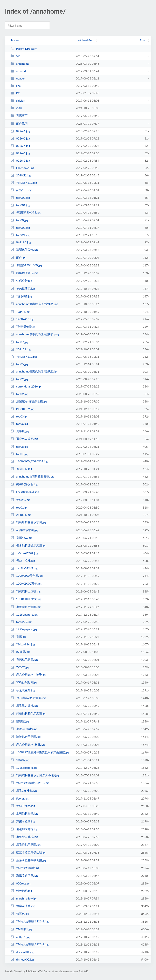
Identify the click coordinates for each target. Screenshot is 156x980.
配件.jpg (18, 257)
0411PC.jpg (21, 242)
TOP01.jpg (20, 312)
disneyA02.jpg (22, 959)
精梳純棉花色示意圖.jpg (28, 713)
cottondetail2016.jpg (26, 386)
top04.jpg (19, 454)
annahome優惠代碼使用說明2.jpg (34, 371)
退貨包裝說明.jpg (24, 439)
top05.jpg (19, 364)
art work (19, 71)
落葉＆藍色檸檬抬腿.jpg (28, 852)
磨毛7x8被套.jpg (24, 791)
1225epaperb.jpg (24, 615)
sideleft (18, 100)
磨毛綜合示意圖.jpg (25, 607)
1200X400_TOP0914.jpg (29, 461)
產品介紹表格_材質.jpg (28, 744)
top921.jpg (20, 235)
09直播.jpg (20, 652)
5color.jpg (19, 798)
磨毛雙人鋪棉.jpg (24, 837)
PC (15, 93)
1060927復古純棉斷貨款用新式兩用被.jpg (40, 752)
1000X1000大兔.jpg (26, 599)
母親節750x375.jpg (25, 212)
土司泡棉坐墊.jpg (24, 813)
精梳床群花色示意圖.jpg (28, 522)
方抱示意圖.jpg (23, 821)
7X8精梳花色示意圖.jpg (28, 698)
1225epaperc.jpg (24, 629)
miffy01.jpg (20, 937)
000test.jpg (20, 883)
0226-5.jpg (20, 153)
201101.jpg (21, 349)
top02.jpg (19, 394)
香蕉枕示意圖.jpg (24, 660)
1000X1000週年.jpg (26, 583)
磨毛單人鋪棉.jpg (24, 706)
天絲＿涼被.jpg (23, 561)
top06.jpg (19, 424)
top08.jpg (19, 447)
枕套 (16, 108)
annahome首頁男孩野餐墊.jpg (32, 476)
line (16, 86)
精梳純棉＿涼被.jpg (25, 591)
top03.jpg (19, 416)
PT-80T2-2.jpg (22, 409)
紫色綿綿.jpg (21, 891)
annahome (20, 64)
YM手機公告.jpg (23, 326)
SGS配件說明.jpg (24, 682)
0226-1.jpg (20, 131)
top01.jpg (19, 507)
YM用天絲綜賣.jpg (25, 868)
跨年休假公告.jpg (24, 273)
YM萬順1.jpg (21, 929)
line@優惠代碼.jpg (25, 492)
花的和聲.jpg (21, 296)
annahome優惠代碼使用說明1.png (35, 334)
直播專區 (19, 115)
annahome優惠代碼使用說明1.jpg (34, 304)
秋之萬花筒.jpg (23, 690)
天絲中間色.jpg (23, 806)
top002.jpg (20, 198)
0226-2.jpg (20, 138)
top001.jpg (20, 205)
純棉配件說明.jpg (24, 484)
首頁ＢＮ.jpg (21, 469)
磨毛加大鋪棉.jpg (24, 829)
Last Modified (84, 40)
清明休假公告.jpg (24, 250)
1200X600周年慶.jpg (27, 576)
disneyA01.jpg (22, 952)
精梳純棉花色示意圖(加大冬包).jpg (35, 775)
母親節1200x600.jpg (26, 265)
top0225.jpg (21, 622)
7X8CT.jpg (20, 667)
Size (142, 40)
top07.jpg (19, 342)
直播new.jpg (21, 538)
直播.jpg (18, 637)
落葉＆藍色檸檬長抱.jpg (28, 860)
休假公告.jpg (21, 281)
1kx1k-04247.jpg (24, 568)
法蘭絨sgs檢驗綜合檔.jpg (29, 401)
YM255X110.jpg (24, 183)
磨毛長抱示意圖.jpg (25, 844)
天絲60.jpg (20, 500)
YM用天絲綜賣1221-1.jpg (30, 921)
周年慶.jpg (20, 431)
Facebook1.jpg (22, 168)
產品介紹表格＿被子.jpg (28, 675)
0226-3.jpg (20, 160)
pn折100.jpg (21, 190)
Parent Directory (24, 49)
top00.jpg (19, 220)
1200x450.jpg (22, 319)
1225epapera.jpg (24, 768)
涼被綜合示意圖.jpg (25, 737)
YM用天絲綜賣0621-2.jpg (30, 783)
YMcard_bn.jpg (23, 644)
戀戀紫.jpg (20, 721)
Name (15, 40)
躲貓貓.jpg (20, 760)
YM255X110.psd (24, 357)
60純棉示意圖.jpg (24, 530)
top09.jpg (19, 379)
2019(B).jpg (21, 175)
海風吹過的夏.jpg (24, 875)
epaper (18, 78)
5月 (16, 56)
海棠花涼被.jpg (23, 906)
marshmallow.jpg (24, 898)
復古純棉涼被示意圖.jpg (28, 545)
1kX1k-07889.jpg (24, 553)
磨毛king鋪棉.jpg (24, 729)
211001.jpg (21, 515)
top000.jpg (20, 228)
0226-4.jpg (20, 146)
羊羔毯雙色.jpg (23, 288)
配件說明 (19, 123)
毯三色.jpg (20, 914)
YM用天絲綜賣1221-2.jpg (30, 944)
